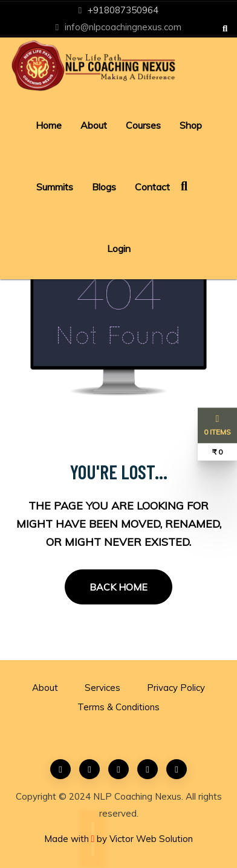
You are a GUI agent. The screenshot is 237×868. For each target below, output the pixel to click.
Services (102, 688)
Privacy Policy (176, 688)
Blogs (104, 187)
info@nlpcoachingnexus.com (123, 27)
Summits (55, 187)
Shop (191, 125)
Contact (152, 187)
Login (119, 248)
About (94, 125)
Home (49, 125)
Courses (143, 125)
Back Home (118, 587)
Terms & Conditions (118, 707)
